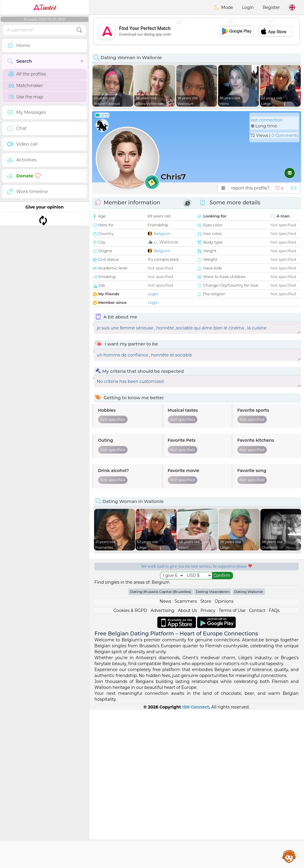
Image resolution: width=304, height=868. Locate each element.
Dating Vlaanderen (213, 750)
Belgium (162, 233)
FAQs (274, 768)
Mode (224, 7)
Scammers (186, 759)
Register (271, 7)
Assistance (289, 856)
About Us (187, 768)
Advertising (162, 768)
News (166, 759)
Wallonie (169, 242)
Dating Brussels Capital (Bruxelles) (160, 750)
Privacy (208, 768)
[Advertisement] (197, 31)
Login (248, 7)
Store (206, 759)
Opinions (224, 759)
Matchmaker (26, 86)
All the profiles (27, 74)
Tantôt (45, 7)
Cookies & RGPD (130, 768)
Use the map (26, 97)
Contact (257, 768)
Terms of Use (232, 768)
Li (155, 242)
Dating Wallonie (249, 750)
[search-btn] (79, 30)
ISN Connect (196, 865)
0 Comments (285, 135)
